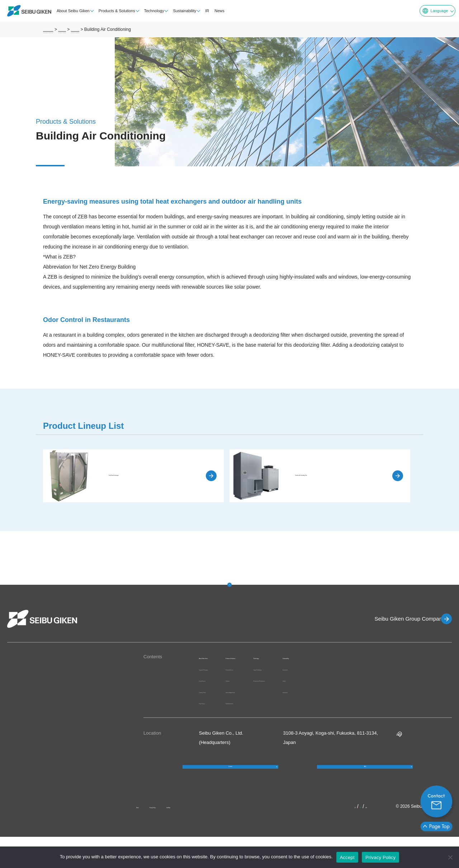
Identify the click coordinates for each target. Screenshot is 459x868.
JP (350, 838)
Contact (230, 790)
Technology (150, 11)
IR (202, 11)
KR (371, 838)
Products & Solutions (112, 11)
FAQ (365, 790)
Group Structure (216, 696)
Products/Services (280, 677)
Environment (415, 669)
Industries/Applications (284, 699)
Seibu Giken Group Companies (400, 619)
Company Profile (216, 708)
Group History (213, 719)
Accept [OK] (347, 857)
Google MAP (410, 749)
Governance (415, 691)
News (215, 11)
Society (410, 680)
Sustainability (180, 11)
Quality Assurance (280, 711)
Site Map (211, 838)
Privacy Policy (175, 838)
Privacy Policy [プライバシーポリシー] (380, 857)
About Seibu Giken (68, 11)
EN (360, 838)
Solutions (270, 688)
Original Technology (348, 669)
